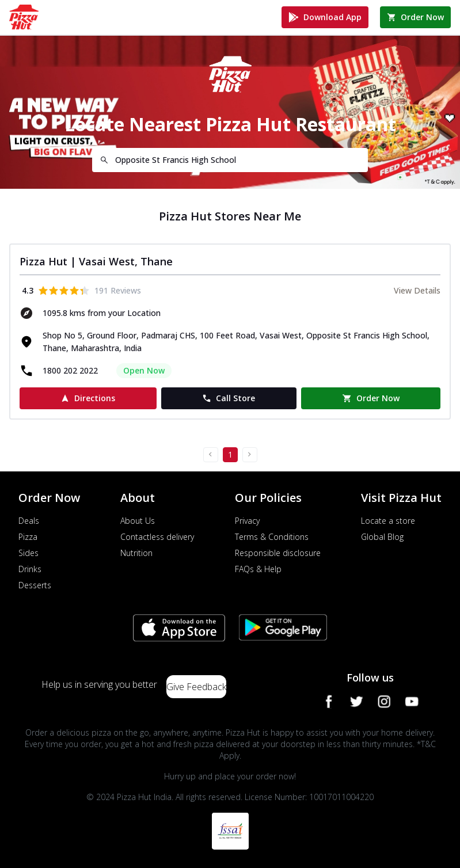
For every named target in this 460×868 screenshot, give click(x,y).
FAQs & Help (258, 569)
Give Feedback (196, 687)
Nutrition (136, 553)
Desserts (35, 585)
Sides (28, 553)
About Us (138, 521)
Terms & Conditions (272, 537)
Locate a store (388, 521)
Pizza (28, 537)
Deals (29, 521)
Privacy (247, 521)
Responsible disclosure (278, 553)
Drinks (30, 569)
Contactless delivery (157, 537)
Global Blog (382, 537)
